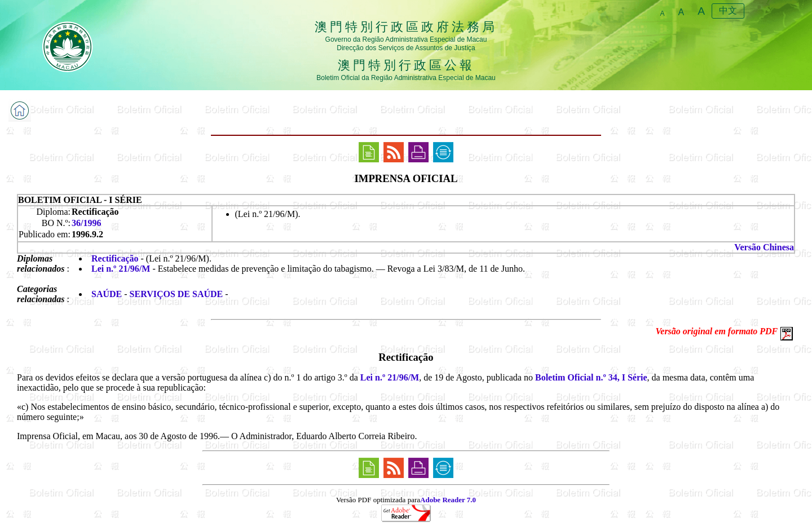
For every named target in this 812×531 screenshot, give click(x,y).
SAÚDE (107, 294)
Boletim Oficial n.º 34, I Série (591, 377)
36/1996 (86, 223)
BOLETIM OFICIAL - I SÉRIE (80, 200)
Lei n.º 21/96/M (121, 269)
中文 (728, 10)
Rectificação (115, 258)
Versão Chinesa (764, 247)
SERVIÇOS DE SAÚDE (176, 294)
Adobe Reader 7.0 (448, 500)
